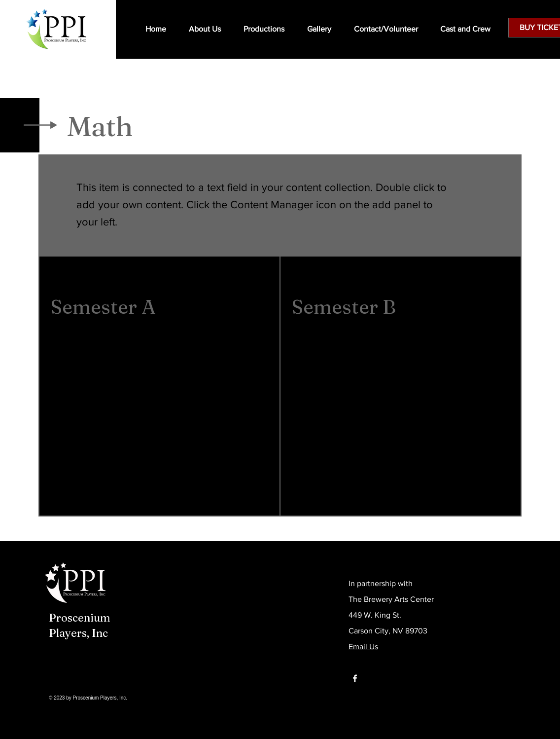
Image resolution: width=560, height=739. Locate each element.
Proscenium (80, 618)
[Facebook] (355, 678)
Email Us (363, 647)
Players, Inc (78, 633)
